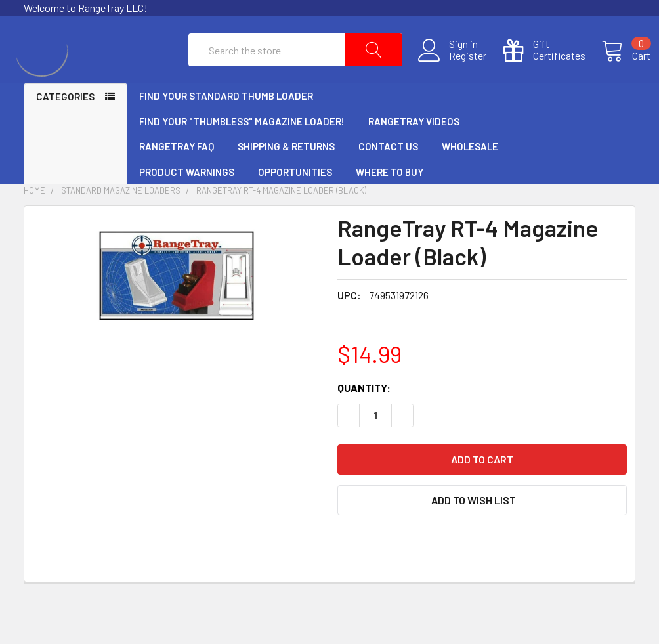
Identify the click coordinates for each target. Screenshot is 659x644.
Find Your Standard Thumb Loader (226, 126)
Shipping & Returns (286, 177)
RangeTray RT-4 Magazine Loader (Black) (281, 221)
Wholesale (470, 177)
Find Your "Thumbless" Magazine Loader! (242, 152)
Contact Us (388, 177)
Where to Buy (390, 202)
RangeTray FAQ (177, 177)
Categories (65, 127)
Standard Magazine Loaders (121, 221)
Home (34, 221)
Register (453, 71)
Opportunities (295, 202)
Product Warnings (187, 202)
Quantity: (364, 418)
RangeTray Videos (414, 152)
